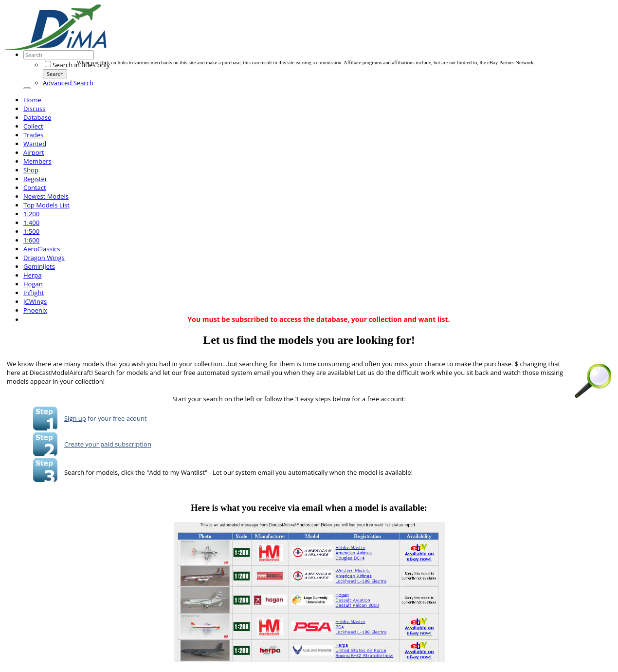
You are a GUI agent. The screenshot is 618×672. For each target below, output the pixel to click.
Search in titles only (77, 65)
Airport (34, 152)
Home (32, 100)
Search (55, 74)
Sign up (75, 418)
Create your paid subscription (108, 444)
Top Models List (46, 205)
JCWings (35, 301)
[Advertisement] (254, 38)
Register (35, 179)
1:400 (31, 223)
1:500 (31, 231)
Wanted (35, 144)
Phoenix (35, 310)
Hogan (33, 284)
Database (37, 117)
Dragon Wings (44, 258)
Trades (33, 135)
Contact (35, 187)
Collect (33, 126)
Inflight (34, 293)
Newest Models (46, 196)
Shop (31, 170)
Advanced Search (68, 83)
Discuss (35, 109)
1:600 (31, 240)
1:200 (31, 214)
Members (37, 161)
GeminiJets (39, 266)
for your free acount (117, 418)
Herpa (32, 275)
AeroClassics (42, 249)
